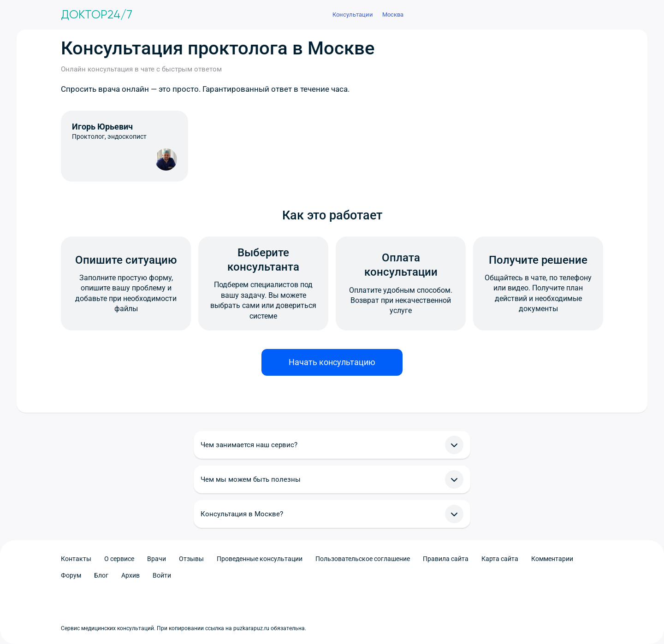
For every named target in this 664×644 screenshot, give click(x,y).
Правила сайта (446, 559)
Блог (101, 575)
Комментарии (552, 559)
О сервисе (119, 559)
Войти (162, 575)
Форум (71, 575)
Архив (130, 575)
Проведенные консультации (260, 559)
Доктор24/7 (97, 15)
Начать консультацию (332, 362)
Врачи (157, 559)
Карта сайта (500, 559)
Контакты (76, 559)
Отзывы (191, 559)
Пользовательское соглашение (363, 559)
